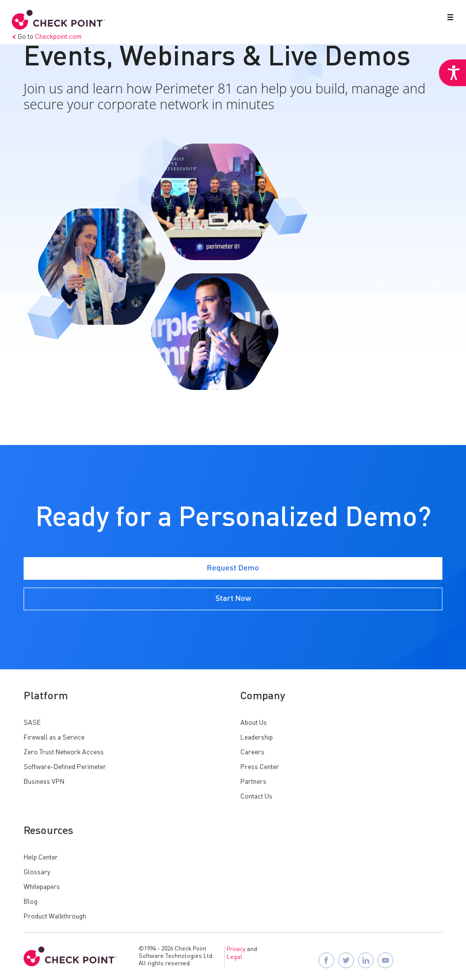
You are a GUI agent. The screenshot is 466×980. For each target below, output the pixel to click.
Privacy (236, 950)
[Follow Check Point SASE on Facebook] (326, 960)
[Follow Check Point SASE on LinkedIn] (366, 960)
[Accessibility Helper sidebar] (452, 73)
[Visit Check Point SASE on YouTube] (385, 960)
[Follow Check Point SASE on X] (346, 960)
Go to (47, 37)
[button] (448, 19)
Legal (234, 957)
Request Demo (233, 568)
